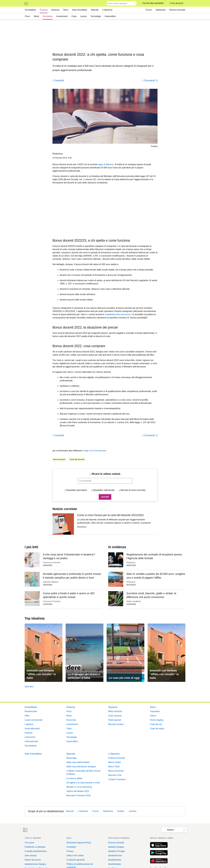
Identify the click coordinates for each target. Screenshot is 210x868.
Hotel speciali (115, 720)
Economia (48, 16)
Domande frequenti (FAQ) (79, 843)
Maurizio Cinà (115, 775)
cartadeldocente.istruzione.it (118, 314)
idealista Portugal (116, 851)
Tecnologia (96, 16)
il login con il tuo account (95, 451)
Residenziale (31, 711)
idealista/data (115, 864)
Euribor (121, 811)
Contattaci (71, 847)
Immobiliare (30, 10)
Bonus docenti (59, 459)
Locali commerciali (33, 720)
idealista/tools (115, 860)
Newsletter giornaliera (77, 490)
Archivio (133, 811)
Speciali (95, 10)
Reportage (71, 758)
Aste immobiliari (80, 10)
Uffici (27, 716)
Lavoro (84, 16)
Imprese (29, 733)
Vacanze (55, 10)
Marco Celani (115, 762)
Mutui (36, 16)
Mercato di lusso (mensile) (133, 490)
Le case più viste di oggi (124, 678)
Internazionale (31, 741)
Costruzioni (30, 737)
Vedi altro (29, 687)
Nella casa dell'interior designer (81, 767)
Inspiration (155, 711)
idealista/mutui (115, 855)
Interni (153, 716)
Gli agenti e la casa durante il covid (83, 783)
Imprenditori (110, 16)
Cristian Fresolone (117, 779)
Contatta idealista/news (36, 851)
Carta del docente (77, 459)
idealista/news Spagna (35, 864)
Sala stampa (31, 855)
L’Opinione (107, 10)
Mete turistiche (115, 711)
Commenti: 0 (151, 80)
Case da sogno (157, 729)
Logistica (29, 724)
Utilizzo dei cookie (75, 855)
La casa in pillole (74, 778)
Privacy (70, 851)
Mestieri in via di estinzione (79, 787)
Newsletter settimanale (104, 490)
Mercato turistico (116, 724)
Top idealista (31, 746)
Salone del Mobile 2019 (78, 791)
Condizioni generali (76, 860)
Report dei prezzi (33, 860)
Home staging (157, 720)
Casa (74, 16)
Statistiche (161, 10)
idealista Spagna (116, 847)
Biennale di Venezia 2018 (79, 795)
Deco (66, 10)
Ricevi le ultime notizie (106, 474)
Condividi (59, 80)
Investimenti (62, 16)
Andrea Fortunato (117, 758)
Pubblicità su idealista (35, 847)
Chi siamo (29, 843)
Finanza (44, 10)
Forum (149, 10)
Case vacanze (115, 716)
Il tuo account (177, 3)
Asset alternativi (32, 729)
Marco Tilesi (114, 767)
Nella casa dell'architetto (78, 762)
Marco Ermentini (116, 771)
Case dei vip (156, 724)
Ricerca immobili (177, 10)
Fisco (27, 16)
